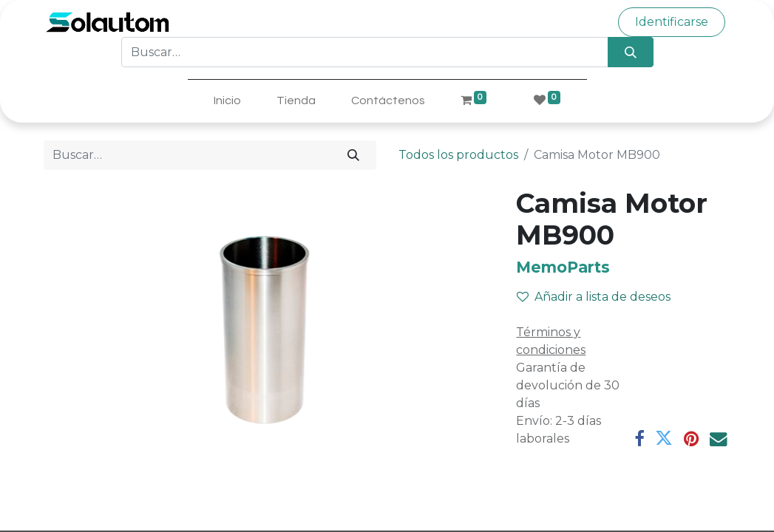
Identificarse (672, 22)
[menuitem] (227, 100)
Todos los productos (458, 155)
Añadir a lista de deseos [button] (594, 297)
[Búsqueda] (630, 52)
